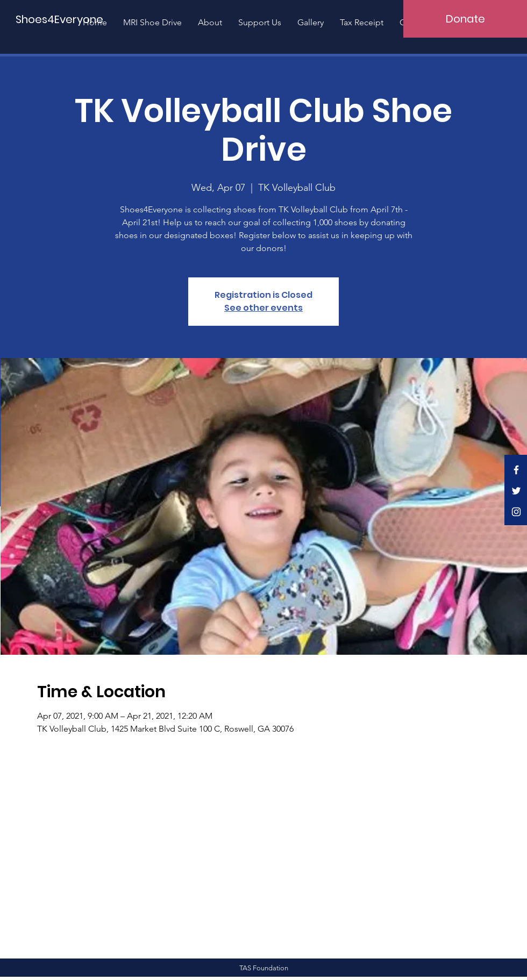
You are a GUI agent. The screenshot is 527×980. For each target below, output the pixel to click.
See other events (263, 308)
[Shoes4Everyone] (59, 19)
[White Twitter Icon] (516, 491)
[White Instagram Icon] (516, 512)
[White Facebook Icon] (516, 470)
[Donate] (465, 19)
